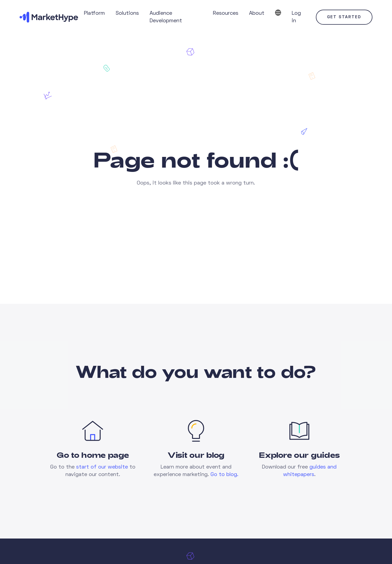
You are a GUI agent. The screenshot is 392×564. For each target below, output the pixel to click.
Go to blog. (224, 475)
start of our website (102, 467)
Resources (226, 13)
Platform (94, 13)
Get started (344, 17)
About (257, 13)
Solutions (127, 13)
